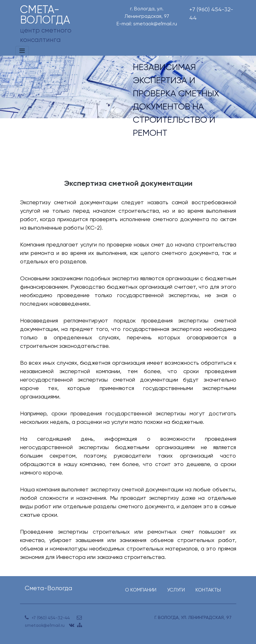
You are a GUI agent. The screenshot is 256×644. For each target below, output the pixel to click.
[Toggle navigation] (22, 51)
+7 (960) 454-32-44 (211, 13)
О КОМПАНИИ (141, 590)
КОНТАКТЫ (208, 590)
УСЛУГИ (176, 590)
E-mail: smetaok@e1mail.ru (147, 24)
